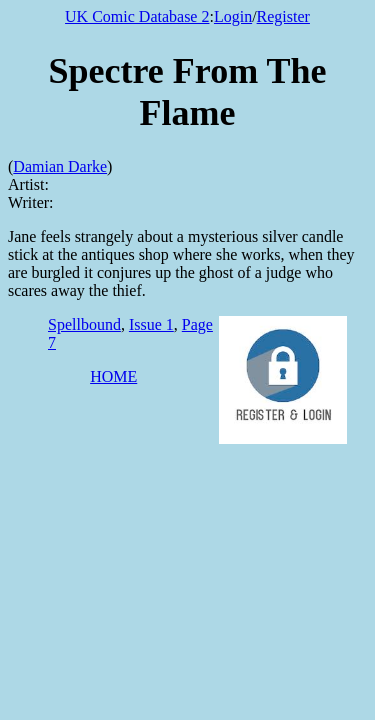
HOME (113, 376)
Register (283, 16)
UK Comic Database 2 (137, 16)
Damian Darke (60, 166)
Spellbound (84, 324)
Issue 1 (151, 324)
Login (233, 16)
